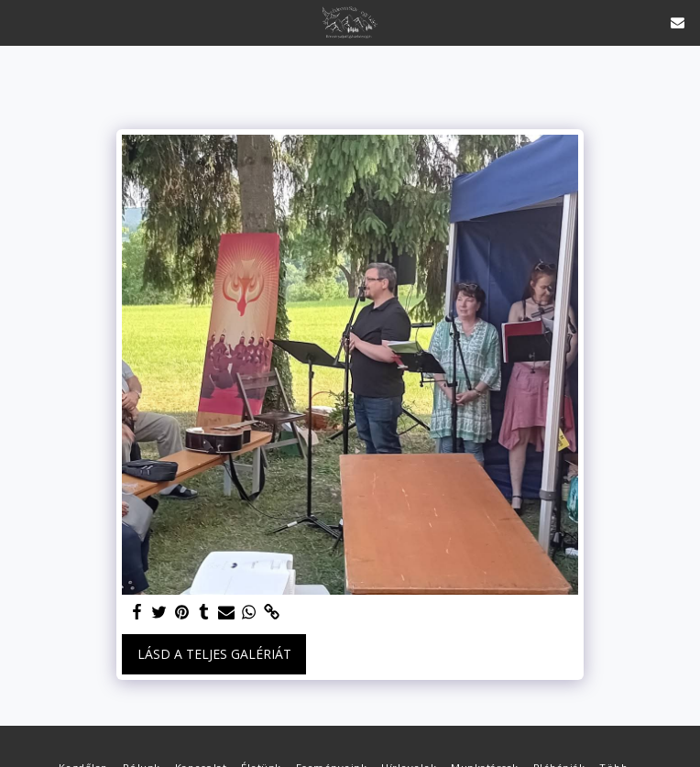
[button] (20, 22)
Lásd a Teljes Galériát (214, 654)
